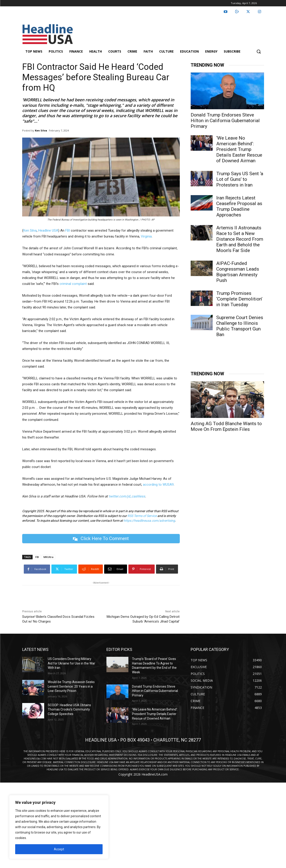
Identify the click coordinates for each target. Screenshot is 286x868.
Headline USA (48, 230)
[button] (259, 51)
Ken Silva (41, 130)
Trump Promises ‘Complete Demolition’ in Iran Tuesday (239, 299)
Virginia (146, 236)
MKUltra (48, 557)
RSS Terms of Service (142, 516)
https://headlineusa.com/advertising (149, 521)
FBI (68, 230)
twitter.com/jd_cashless (127, 496)
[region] (59, 827)
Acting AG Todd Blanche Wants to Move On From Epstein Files (226, 426)
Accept (59, 849)
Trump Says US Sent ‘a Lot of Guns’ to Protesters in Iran (240, 179)
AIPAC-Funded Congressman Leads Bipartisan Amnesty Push (238, 272)
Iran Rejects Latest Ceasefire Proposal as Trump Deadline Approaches (239, 206)
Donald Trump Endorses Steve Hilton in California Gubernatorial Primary (225, 121)
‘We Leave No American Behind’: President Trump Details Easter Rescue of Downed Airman (239, 149)
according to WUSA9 (158, 485)
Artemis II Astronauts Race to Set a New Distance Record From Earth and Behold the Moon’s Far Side (240, 239)
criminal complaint (73, 284)
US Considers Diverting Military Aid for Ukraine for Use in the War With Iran (71, 663)
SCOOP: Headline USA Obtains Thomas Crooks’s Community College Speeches (69, 709)
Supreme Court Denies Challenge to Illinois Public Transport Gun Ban (240, 326)
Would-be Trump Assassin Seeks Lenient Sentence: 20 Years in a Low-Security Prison (71, 686)
